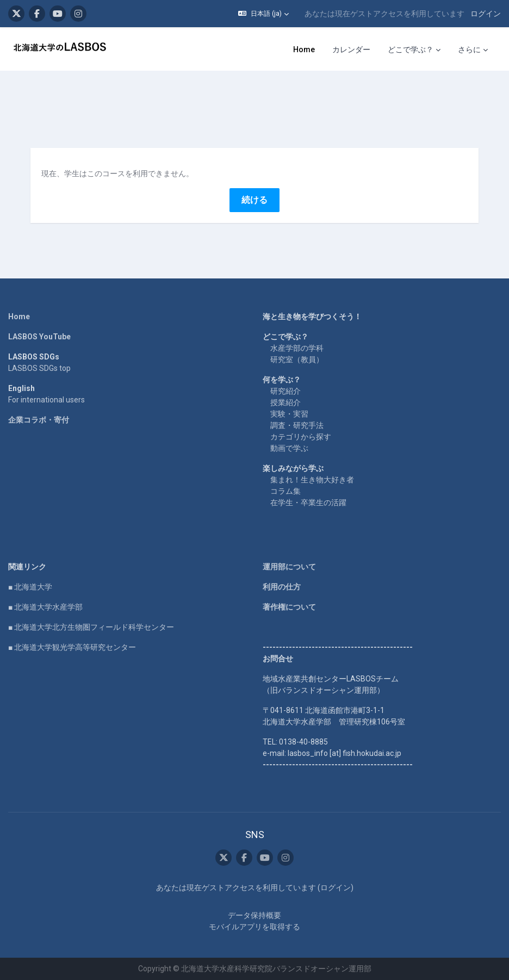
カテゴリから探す (301, 437)
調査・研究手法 (297, 425)
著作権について (289, 607)
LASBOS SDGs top (39, 368)
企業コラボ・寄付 (39, 420)
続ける (254, 200)
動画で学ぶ (289, 448)
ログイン (486, 14)
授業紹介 (285, 402)
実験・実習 (289, 414)
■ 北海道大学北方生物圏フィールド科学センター (91, 627)
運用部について (289, 567)
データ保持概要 (254, 915)
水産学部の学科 (297, 348)
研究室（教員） (297, 359)
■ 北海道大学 (30, 587)
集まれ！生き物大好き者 (312, 480)
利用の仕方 (282, 587)
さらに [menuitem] (469, 49)
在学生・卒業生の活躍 (308, 503)
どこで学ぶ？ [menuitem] (411, 49)
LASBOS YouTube (39, 337)
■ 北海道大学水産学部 (45, 607)
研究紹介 (285, 391)
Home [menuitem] (304, 49)
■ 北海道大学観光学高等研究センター (72, 647)
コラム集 (285, 491)
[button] (263, 14)
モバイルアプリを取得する (254, 927)
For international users (46, 400)
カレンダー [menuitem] (351, 49)
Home (19, 317)
